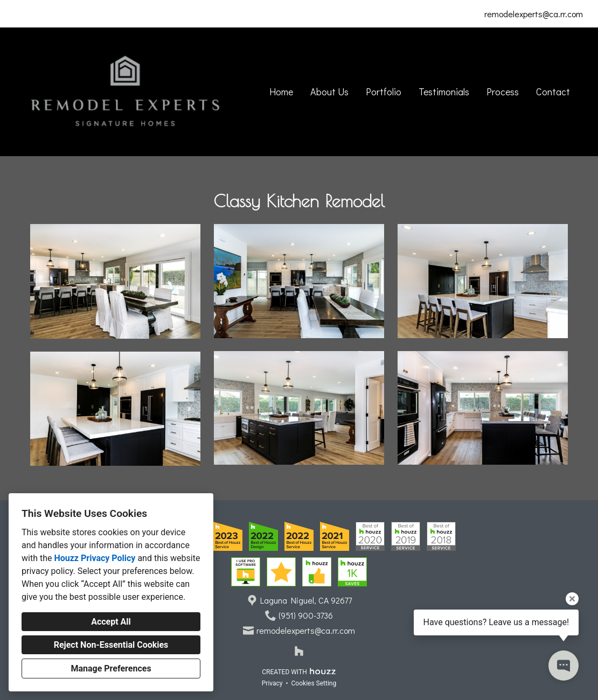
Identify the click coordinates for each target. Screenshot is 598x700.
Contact (553, 92)
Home (281, 92)
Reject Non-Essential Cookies (111, 645)
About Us (329, 92)
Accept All (111, 622)
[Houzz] (299, 651)
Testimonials (444, 92)
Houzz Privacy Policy (95, 558)
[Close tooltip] (572, 599)
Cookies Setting (314, 683)
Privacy (272, 683)
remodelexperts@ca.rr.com (534, 14)
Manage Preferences (111, 668)
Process (503, 92)
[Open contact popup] (564, 666)
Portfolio (384, 92)
